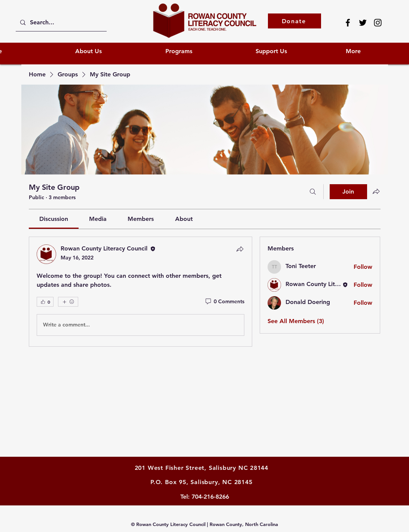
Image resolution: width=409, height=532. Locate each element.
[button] (295, 51)
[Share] (240, 249)
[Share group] (376, 191)
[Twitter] (363, 23)
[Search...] (60, 23)
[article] (141, 292)
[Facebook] (348, 23)
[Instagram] (378, 23)
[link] (54, 219)
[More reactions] (68, 302)
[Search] (313, 192)
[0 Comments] (224, 302)
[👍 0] (45, 302)
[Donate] (294, 21)
